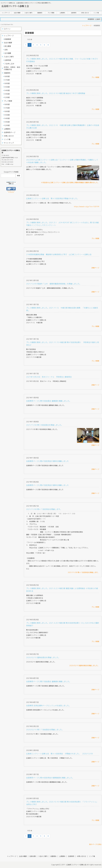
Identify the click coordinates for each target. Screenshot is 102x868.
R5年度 (7, 87)
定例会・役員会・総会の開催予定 (12, 68)
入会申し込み (9, 64)
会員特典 (8, 60)
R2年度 (7, 97)
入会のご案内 (28, 13)
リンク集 (96, 13)
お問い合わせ (85, 13)
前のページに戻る (95, 844)
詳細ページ (95, 268)
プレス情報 (51, 13)
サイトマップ (9, 143)
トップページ (6, 13)
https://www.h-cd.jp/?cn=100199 (87, 207)
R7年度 (7, 80)
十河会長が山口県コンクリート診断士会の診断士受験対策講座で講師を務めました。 (70, 182)
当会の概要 (17, 13)
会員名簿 (33, 856)
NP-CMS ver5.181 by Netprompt (11, 192)
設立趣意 (8, 46)
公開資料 (62, 13)
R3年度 (7, 94)
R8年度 (7, 76)
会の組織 (8, 53)
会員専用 (74, 13)
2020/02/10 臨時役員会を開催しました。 (84, 666)
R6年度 (7, 83)
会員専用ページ (10, 132)
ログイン (7, 29)
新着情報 (8, 39)
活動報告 (40, 13)
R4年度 (7, 90)
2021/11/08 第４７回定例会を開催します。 (83, 572)
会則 (6, 50)
